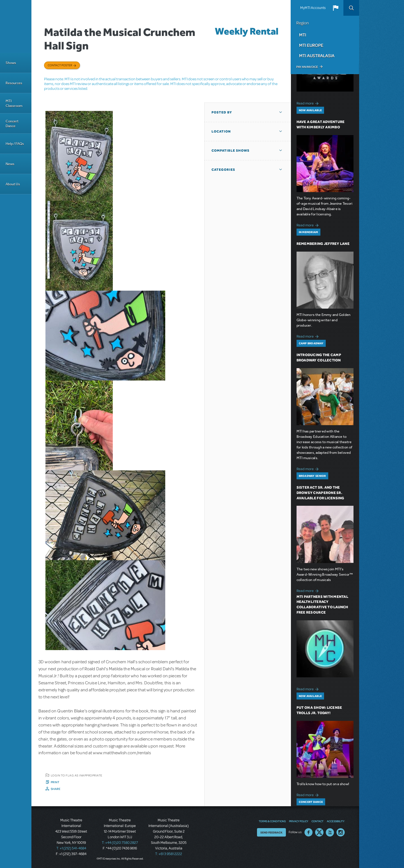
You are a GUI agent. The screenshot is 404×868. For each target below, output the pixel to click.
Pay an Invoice (307, 67)
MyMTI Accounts (313, 8)
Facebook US (309, 832)
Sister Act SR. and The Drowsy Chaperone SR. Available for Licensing (320, 493)
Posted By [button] (222, 112)
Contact (317, 821)
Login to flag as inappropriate (77, 775)
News (10, 164)
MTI (303, 35)
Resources (14, 83)
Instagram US (341, 832)
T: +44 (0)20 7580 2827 (120, 843)
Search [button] (351, 8)
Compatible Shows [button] (230, 151)
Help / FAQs (15, 144)
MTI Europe (311, 45)
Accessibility (336, 821)
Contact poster (60, 65)
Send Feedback (271, 832)
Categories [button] (223, 170)
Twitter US (319, 832)
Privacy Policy (299, 821)
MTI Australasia (317, 56)
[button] (336, 8)
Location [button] (221, 131)
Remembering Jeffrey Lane (323, 244)
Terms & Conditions (272, 821)
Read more (308, 103)
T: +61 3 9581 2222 (169, 854)
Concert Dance (12, 124)
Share (56, 789)
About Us (13, 184)
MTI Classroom (14, 103)
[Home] (16, 26)
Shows (11, 63)
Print (55, 782)
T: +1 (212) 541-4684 (71, 848)
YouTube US (330, 832)
